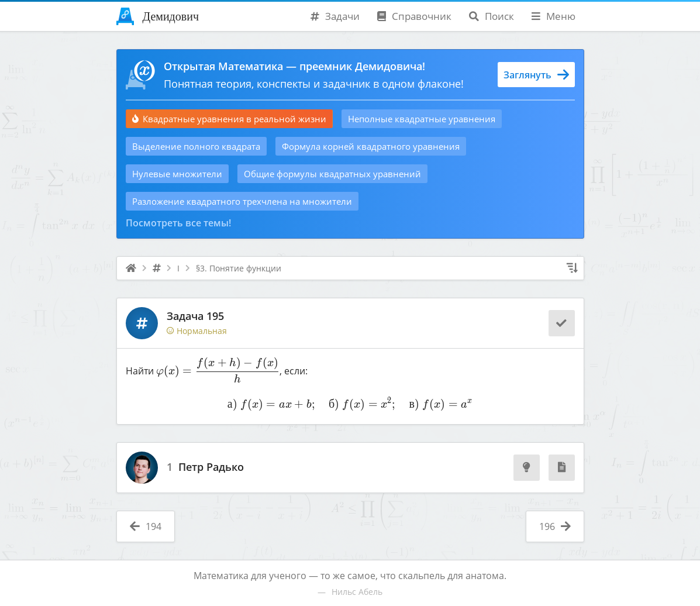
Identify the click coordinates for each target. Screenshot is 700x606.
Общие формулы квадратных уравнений (332, 174)
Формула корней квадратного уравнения (371, 146)
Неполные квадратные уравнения (422, 119)
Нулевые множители (177, 174)
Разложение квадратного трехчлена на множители (242, 201)
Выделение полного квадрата (196, 146)
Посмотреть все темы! (178, 223)
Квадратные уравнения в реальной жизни (229, 119)
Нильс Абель (357, 592)
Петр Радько (211, 467)
